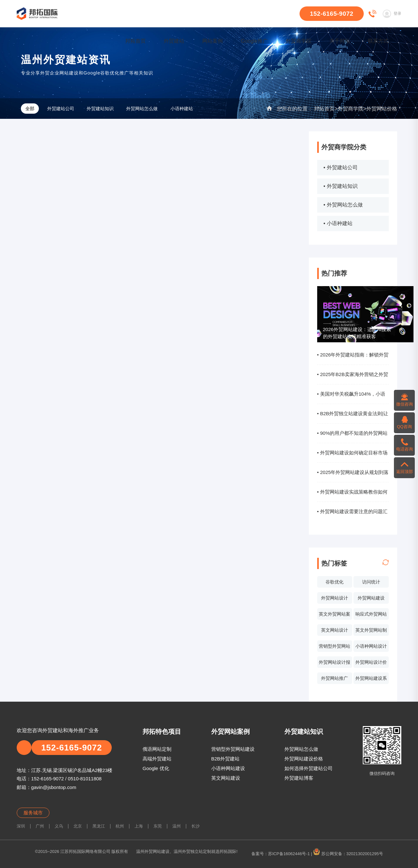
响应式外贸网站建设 (371, 616)
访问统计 (371, 582)
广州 (40, 826)
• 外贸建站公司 (341, 167)
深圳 (21, 826)
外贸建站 (174, 41)
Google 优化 (156, 768)
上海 (139, 826)
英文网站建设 (226, 778)
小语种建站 (182, 109)
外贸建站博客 (299, 778)
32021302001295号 (365, 854)
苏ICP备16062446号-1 (289, 854)
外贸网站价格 (382, 109)
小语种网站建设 (228, 768)
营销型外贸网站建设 (233, 749)
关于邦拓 (340, 41)
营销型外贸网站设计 (335, 648)
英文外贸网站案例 (335, 616)
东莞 (158, 826)
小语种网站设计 (371, 646)
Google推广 (254, 41)
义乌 (59, 826)
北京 (78, 826)
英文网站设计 (335, 630)
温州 (177, 826)
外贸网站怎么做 (142, 109)
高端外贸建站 (157, 759)
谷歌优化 (335, 582)
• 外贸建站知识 (341, 186)
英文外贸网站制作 (371, 632)
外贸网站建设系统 (371, 680)
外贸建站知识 (100, 109)
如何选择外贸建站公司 (309, 768)
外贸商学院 (299, 41)
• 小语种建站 (338, 223)
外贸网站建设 (371, 598)
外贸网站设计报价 (335, 664)
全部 (30, 109)
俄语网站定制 (157, 749)
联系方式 (378, 41)
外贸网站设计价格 (371, 664)
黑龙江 (99, 826)
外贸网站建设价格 (304, 759)
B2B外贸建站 (225, 759)
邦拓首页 (135, 41)
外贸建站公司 (61, 109)
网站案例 (213, 41)
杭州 (120, 826)
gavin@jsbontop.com (54, 787)
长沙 (196, 826)
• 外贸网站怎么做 (343, 205)
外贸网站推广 (335, 678)
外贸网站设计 (335, 598)
